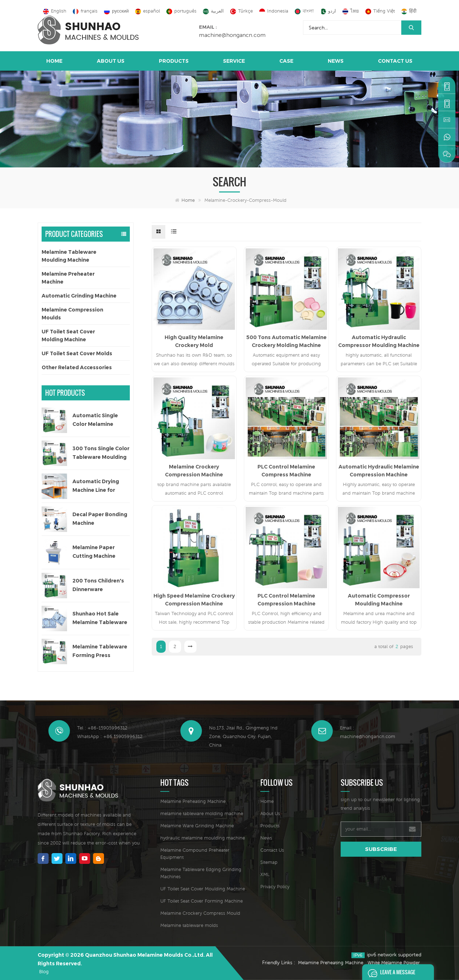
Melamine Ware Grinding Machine (197, 826)
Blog (44, 972)
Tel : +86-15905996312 (102, 728)
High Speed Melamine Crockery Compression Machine (194, 600)
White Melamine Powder (394, 963)
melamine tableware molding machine (202, 814)
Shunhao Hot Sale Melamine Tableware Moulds (100, 619)
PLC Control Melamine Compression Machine (287, 600)
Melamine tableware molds (189, 925)
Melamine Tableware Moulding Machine (69, 256)
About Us (111, 61)
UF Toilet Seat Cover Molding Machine (68, 336)
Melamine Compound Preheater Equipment (195, 854)
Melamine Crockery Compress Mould (200, 913)
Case (286, 61)
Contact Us (395, 61)
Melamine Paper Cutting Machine (94, 552)
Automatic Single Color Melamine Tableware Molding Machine (98, 420)
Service (234, 61)
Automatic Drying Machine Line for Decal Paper (96, 486)
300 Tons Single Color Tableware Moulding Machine (101, 453)
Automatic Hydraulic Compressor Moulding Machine (379, 341)
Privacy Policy (275, 887)
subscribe (381, 849)
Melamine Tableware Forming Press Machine (100, 651)
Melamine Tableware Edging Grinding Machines (201, 873)
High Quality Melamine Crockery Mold (194, 341)
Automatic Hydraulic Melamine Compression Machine (379, 471)
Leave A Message (390, 972)
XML (265, 874)
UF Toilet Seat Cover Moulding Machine (203, 889)
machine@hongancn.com (232, 35)
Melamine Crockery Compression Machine (194, 471)
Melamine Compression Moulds (72, 314)
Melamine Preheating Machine (193, 801)
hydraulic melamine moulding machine (203, 838)
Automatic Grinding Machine (79, 296)
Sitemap (269, 862)
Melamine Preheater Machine (68, 278)
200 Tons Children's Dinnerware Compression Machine (98, 586)
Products (174, 61)
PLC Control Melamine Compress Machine (286, 471)
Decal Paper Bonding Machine (100, 519)
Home (54, 61)
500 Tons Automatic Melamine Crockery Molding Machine (287, 341)
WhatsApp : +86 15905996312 (110, 736)
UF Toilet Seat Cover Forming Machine (202, 901)
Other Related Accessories (77, 367)
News (336, 61)
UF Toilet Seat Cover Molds (77, 353)
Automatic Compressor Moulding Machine (379, 600)
